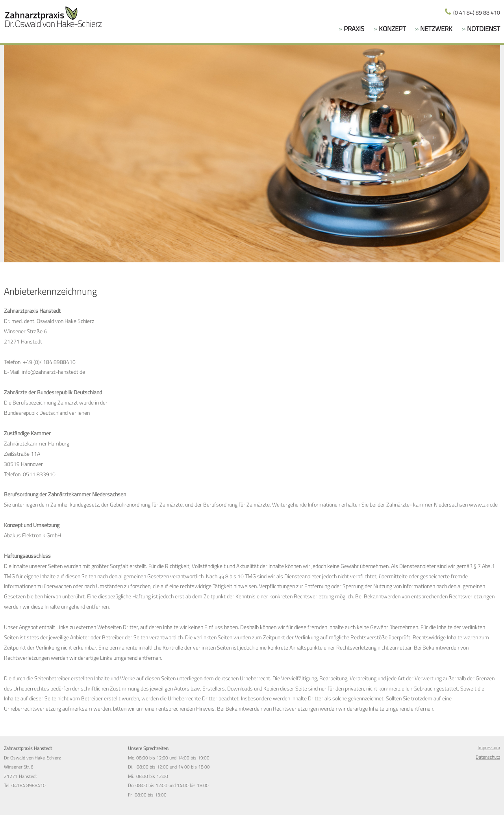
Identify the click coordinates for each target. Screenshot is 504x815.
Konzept (392, 29)
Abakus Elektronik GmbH (32, 535)
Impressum (489, 748)
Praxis (353, 29)
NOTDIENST (483, 29)
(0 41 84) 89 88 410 (476, 13)
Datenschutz (488, 757)
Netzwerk (435, 29)
